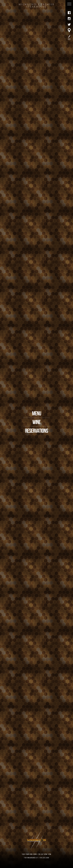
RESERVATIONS (36, 431)
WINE (36, 423)
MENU (37, 414)
